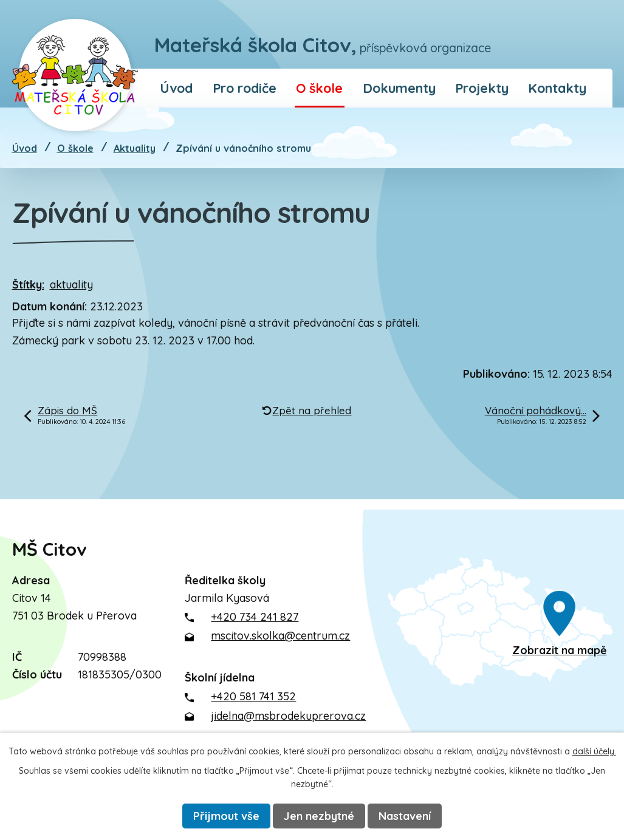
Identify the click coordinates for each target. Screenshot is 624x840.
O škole (319, 88)
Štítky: (28, 285)
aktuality (71, 285)
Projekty (482, 88)
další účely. (594, 751)
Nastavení (405, 816)
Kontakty (557, 88)
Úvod (176, 88)
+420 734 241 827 (255, 617)
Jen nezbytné (319, 816)
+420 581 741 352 (253, 696)
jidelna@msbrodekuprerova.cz (288, 716)
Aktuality (135, 148)
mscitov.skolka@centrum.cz (280, 636)
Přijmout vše (226, 816)
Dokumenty (399, 88)
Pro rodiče (245, 88)
